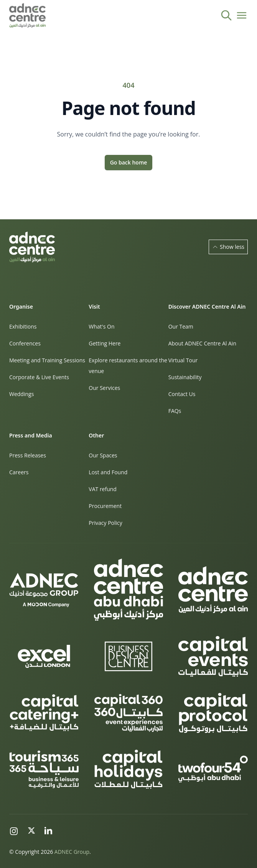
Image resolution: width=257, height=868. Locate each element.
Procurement (105, 506)
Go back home (129, 162)
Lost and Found (108, 472)
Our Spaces (103, 455)
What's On (101, 326)
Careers (19, 472)
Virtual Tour (183, 360)
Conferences (25, 343)
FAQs (175, 411)
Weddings (21, 394)
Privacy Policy (105, 523)
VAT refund (103, 489)
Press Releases (28, 455)
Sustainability (185, 377)
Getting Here (105, 343)
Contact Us (182, 394)
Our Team (181, 326)
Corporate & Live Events (39, 377)
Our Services (104, 388)
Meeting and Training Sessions (47, 360)
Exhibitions (23, 326)
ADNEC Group (72, 852)
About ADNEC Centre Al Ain (202, 343)
